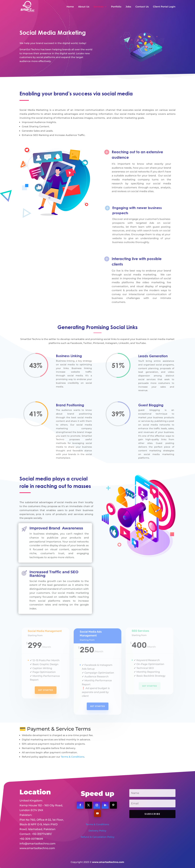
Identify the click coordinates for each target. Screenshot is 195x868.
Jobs (128, 7)
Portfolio (116, 7)
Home (70, 7)
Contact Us (142, 7)
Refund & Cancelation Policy (97, 837)
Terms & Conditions (73, 757)
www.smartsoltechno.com (37, 837)
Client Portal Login (164, 7)
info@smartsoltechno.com (37, 833)
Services (98, 7)
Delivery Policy (97, 831)
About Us (84, 7)
